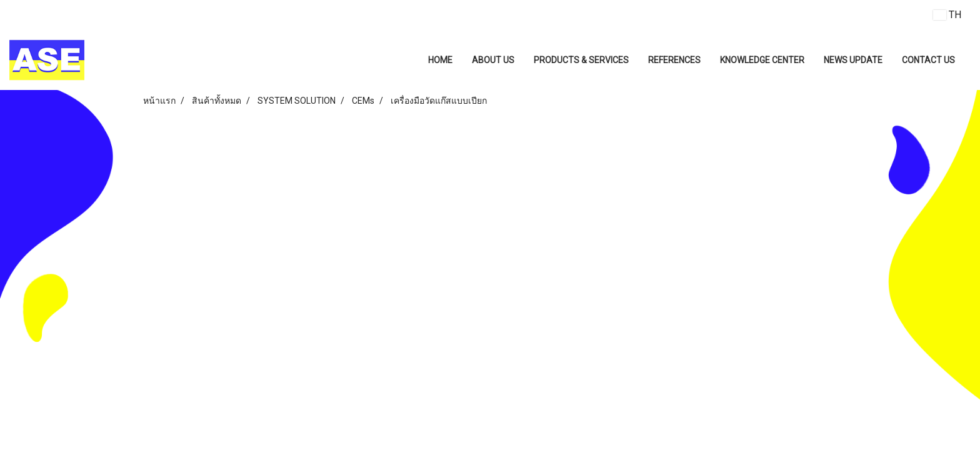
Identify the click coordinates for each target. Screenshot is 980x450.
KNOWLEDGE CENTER (762, 60)
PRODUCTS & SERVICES (581, 60)
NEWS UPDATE (853, 60)
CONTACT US (928, 60)
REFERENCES (674, 60)
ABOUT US (493, 60)
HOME (440, 60)
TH (947, 15)
